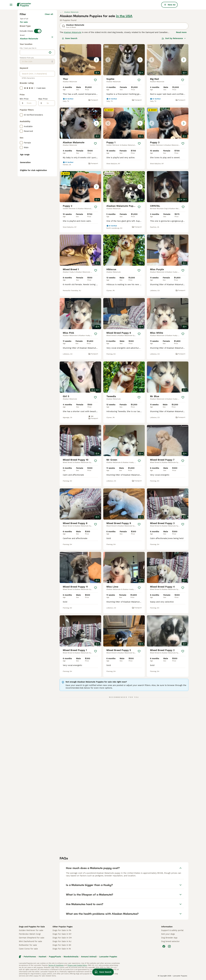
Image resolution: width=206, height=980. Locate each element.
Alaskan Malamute (73, 32)
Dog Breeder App (169, 938)
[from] (30, 165)
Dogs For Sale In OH (62, 938)
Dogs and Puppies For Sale (32, 927)
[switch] (38, 35)
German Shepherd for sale (32, 938)
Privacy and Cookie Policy (77, 965)
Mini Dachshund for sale (30, 941)
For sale (26, 25)
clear (51, 40)
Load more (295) (45, 100)
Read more (181, 32)
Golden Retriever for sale (31, 930)
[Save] (95, 80)
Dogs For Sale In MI (62, 945)
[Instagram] (169, 946)
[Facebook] (164, 946)
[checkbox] (21, 53)
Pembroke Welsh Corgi (30, 934)
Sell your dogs (168, 934)
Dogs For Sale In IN (62, 949)
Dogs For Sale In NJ (62, 941)
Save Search (70, 38)
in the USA (124, 16)
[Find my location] (50, 115)
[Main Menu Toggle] (11, 5)
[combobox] (34, 115)
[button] (80, 60)
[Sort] (174, 38)
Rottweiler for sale (28, 945)
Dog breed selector (170, 941)
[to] (48, 165)
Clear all (49, 14)
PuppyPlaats (55, 957)
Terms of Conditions (56, 965)
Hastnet (42, 957)
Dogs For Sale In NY (62, 934)
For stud (40, 25)
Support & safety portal (172, 930)
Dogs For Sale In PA (62, 930)
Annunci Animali (89, 957)
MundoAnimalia (71, 957)
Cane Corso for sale (28, 949)
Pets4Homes (30, 957)
